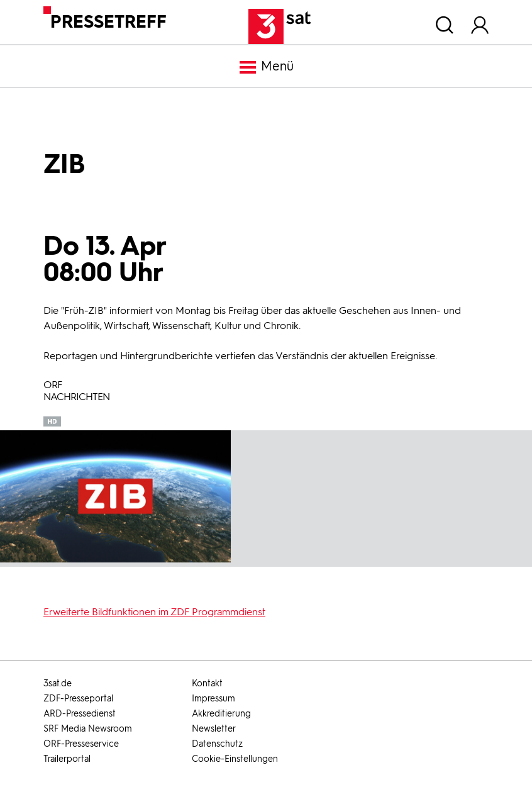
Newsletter (214, 729)
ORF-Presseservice (81, 744)
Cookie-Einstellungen (235, 759)
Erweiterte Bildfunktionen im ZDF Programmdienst (154, 612)
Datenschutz (217, 744)
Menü (266, 67)
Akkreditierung (221, 714)
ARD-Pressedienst (80, 714)
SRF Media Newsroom (88, 729)
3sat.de (58, 683)
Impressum (213, 699)
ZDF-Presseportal (78, 699)
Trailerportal (67, 759)
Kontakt (207, 683)
